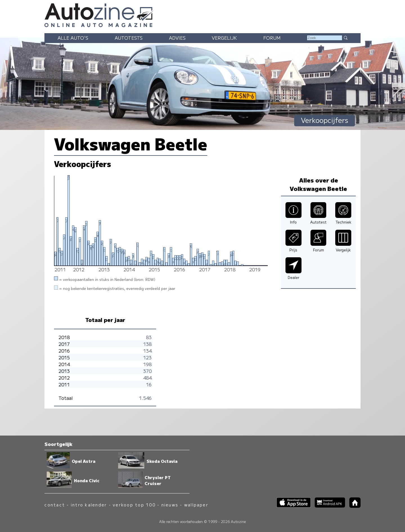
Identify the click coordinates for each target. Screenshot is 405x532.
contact (55, 505)
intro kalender (89, 505)
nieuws (170, 505)
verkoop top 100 (134, 505)
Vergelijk (224, 38)
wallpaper (196, 505)
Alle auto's (73, 38)
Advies (177, 38)
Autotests (129, 38)
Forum (272, 38)
